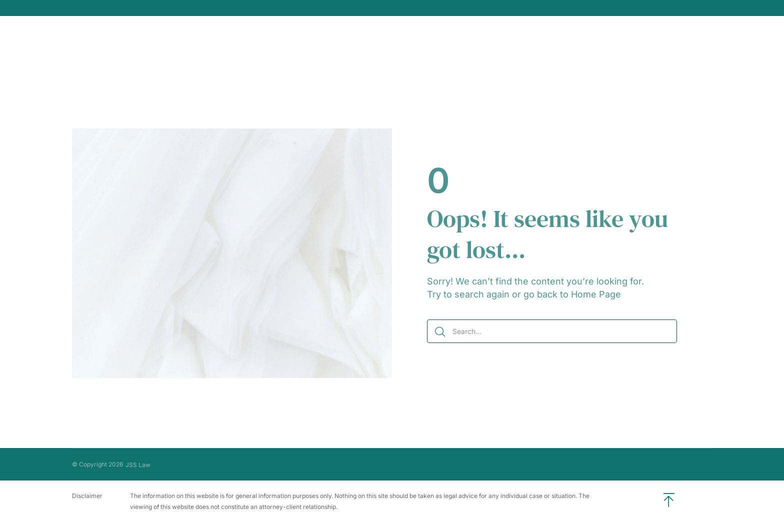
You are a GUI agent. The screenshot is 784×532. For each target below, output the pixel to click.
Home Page (596, 294)
